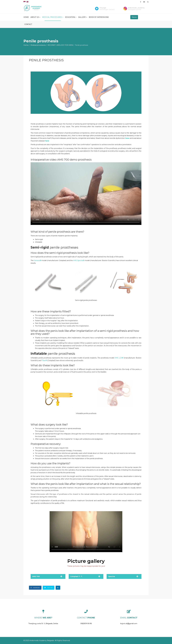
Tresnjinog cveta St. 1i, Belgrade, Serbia (43, 624)
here (127, 138)
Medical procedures (52, 17)
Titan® (44, 360)
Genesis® (38, 260)
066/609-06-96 (86, 624)
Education (70, 17)
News (134, 17)
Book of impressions (99, 17)
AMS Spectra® (79, 260)
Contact (28, 24)
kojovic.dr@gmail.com (129, 624)
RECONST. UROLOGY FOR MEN (60, 45)
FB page (103, 8)
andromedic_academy (136, 8)
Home (26, 17)
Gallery (82, 17)
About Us (35, 17)
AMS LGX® (119, 358)
